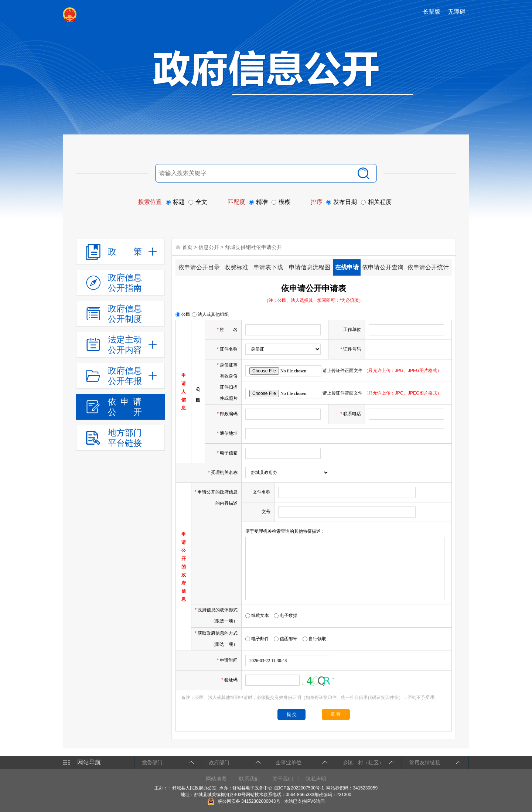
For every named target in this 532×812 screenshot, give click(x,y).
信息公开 (209, 247)
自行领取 (314, 639)
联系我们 (249, 779)
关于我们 (283, 779)
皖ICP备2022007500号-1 (299, 788)
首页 (187, 247)
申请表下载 (268, 267)
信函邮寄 (286, 639)
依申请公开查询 (383, 267)
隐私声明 (316, 779)
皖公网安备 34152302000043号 (244, 801)
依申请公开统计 (428, 267)
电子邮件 (257, 639)
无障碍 (457, 12)
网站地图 (216, 779)
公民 (183, 314)
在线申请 (347, 267)
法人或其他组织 (210, 314)
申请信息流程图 (310, 267)
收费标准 (236, 267)
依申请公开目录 (199, 267)
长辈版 (432, 12)
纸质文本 (257, 615)
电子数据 (286, 615)
